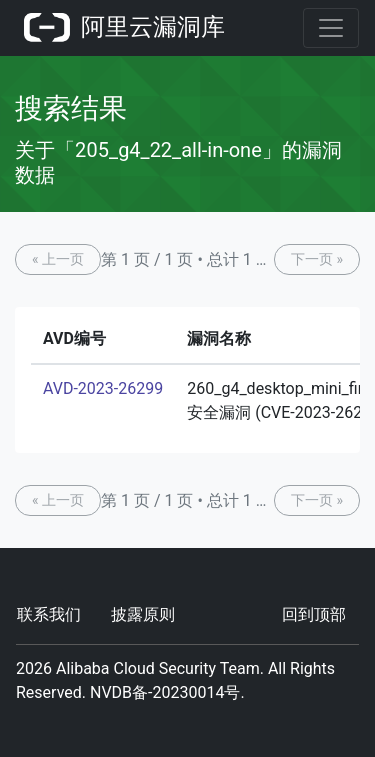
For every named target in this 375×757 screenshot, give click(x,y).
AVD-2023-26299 (103, 388)
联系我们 (49, 614)
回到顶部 (314, 614)
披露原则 (143, 614)
